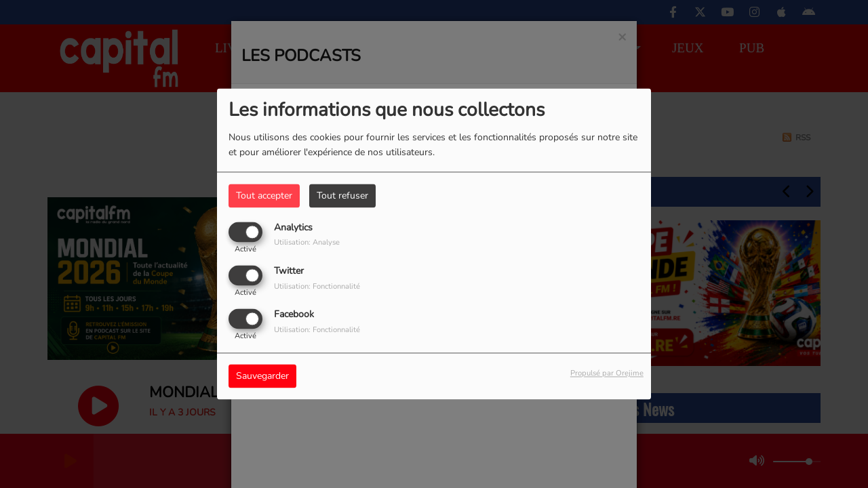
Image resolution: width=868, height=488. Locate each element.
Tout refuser (342, 196)
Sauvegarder (262, 377)
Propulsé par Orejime (607, 374)
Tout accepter (264, 196)
